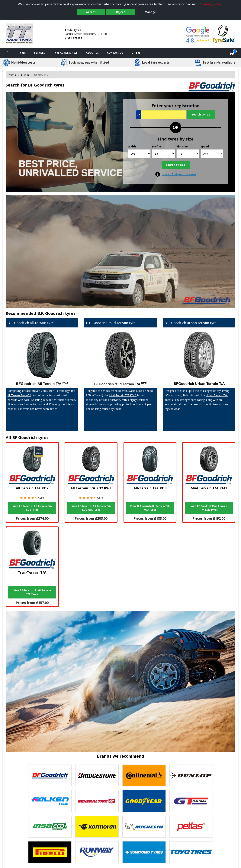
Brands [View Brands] (25, 75)
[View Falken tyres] (50, 801)
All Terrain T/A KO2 (19, 395)
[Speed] (212, 154)
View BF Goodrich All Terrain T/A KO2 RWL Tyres (91, 508)
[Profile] (164, 154)
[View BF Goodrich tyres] (50, 775)
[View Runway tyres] (97, 852)
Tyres (22, 53)
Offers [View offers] (136, 53)
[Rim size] (188, 154)
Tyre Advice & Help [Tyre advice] (65, 53)
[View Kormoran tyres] (97, 827)
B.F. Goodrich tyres (56, 313)
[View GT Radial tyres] (191, 801)
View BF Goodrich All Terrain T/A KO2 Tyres (32, 508)
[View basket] (232, 53)
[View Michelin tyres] (144, 827)
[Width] (139, 154)
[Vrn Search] (161, 115)
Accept (91, 12)
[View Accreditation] (224, 34)
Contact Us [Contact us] (115, 53)
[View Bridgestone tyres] (97, 775)
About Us (92, 53)
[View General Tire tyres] (97, 801)
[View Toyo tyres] (191, 852)
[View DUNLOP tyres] (191, 775)
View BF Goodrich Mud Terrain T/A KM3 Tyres (209, 508)
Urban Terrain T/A (217, 395)
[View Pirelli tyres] (50, 852)
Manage (150, 12)
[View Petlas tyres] (191, 827)
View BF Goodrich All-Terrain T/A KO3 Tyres (150, 508)
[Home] (8, 53)
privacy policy (212, 4)
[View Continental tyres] (144, 775)
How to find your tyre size (179, 174)
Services (40, 53)
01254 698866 (73, 38)
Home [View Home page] (12, 75)
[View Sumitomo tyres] (144, 852)
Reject (120, 12)
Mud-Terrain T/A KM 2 (123, 395)
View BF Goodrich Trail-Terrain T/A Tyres (32, 592)
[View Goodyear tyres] (144, 801)
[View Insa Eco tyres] (50, 827)
